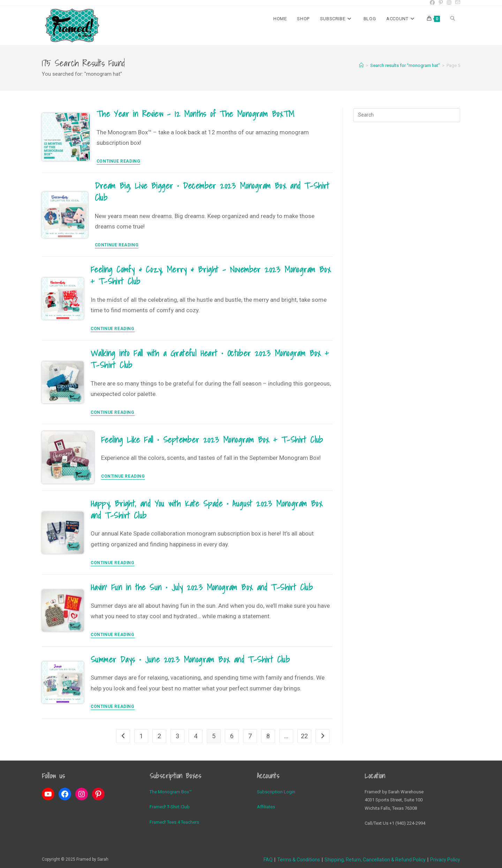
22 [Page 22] (304, 736)
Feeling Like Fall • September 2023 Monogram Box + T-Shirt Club (212, 440)
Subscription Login (276, 792)
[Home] (361, 65)
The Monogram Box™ (171, 792)
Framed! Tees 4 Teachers (174, 822)
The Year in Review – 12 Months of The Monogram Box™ (195, 114)
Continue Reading (119, 161)
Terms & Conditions (299, 860)
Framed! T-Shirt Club (170, 807)
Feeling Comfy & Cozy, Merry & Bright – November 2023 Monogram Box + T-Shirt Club (211, 275)
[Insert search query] (407, 115)
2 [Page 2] (159, 736)
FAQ (268, 860)
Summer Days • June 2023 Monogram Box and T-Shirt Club (190, 659)
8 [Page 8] (268, 736)
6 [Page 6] (232, 736)
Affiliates (266, 807)
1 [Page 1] (141, 736)
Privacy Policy (445, 860)
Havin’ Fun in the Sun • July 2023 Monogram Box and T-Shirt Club (202, 587)
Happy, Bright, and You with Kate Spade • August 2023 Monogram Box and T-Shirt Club (207, 509)
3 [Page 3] (177, 736)
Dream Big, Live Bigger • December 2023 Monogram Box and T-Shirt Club (212, 192)
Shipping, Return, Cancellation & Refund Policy (375, 860)
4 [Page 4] (196, 736)
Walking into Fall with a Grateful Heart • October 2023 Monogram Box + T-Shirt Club (210, 359)
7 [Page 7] (250, 736)
